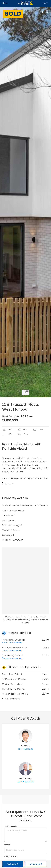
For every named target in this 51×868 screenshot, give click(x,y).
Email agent (36, 864)
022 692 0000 (26, 782)
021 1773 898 (26, 749)
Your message (11, 826)
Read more (8, 484)
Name (7, 845)
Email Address (11, 857)
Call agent (13, 864)
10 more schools (11, 699)
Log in (45, 3)
